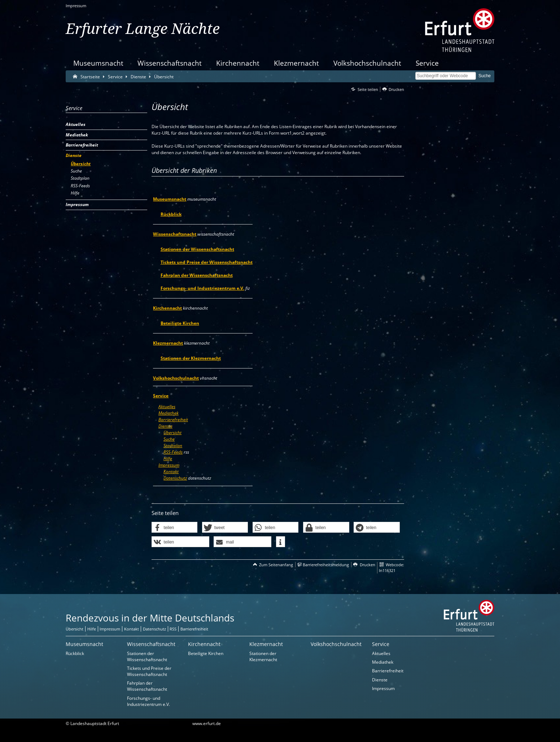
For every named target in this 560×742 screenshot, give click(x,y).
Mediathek (169, 413)
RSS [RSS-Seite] (173, 629)
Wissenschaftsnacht (170, 63)
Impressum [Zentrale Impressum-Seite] (110, 629)
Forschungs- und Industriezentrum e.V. (202, 288)
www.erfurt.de (207, 723)
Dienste (165, 426)
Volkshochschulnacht (367, 63)
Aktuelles (167, 407)
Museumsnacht (98, 63)
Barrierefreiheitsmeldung (326, 565)
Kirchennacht (238, 63)
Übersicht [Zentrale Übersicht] (75, 629)
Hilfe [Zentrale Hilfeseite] (92, 629)
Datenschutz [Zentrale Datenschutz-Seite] (154, 629)
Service (427, 63)
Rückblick (171, 214)
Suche (169, 439)
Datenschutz (175, 478)
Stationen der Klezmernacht (191, 358)
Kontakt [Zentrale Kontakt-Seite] (132, 629)
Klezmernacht (296, 63)
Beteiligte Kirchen (180, 323)
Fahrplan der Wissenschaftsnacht (197, 275)
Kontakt (171, 472)
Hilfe (168, 459)
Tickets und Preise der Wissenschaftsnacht (207, 262)
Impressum (76, 6)
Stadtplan (173, 446)
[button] (175, 528)
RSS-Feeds (173, 452)
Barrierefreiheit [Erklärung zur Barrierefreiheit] (194, 629)
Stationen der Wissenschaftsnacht (197, 249)
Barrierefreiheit (173, 420)
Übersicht (172, 433)
